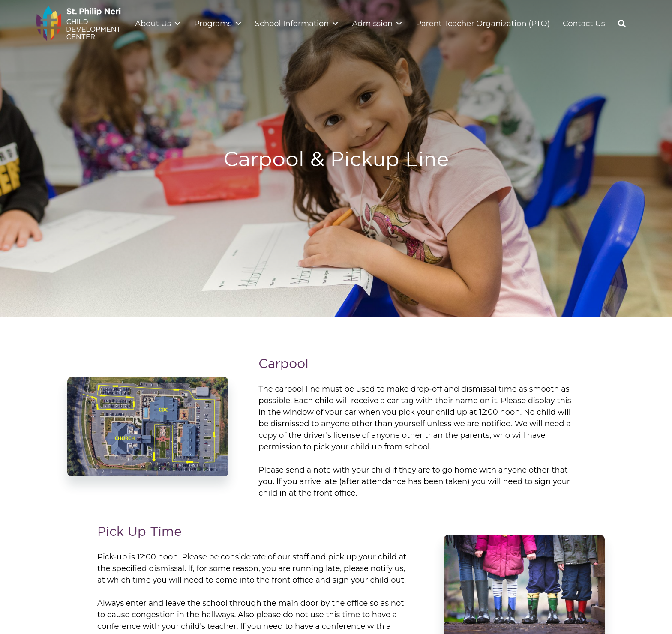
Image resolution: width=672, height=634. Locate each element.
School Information (297, 24)
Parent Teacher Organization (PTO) (483, 24)
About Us (158, 24)
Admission (377, 24)
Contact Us (584, 24)
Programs (218, 24)
